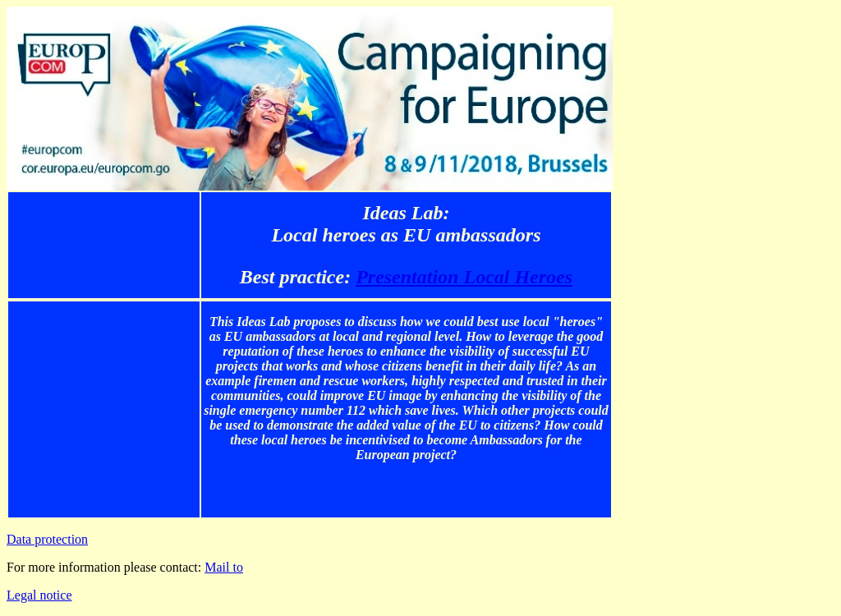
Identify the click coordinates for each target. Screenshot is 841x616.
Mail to (224, 567)
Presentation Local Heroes (464, 277)
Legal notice (39, 595)
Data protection (47, 539)
